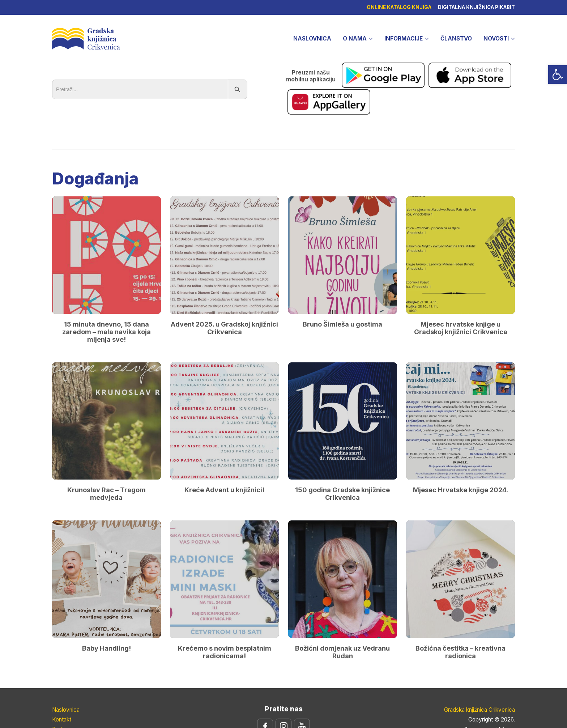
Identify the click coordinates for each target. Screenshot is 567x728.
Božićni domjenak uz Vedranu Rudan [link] (342, 618)
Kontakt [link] (62, 686)
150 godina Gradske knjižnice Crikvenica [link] (342, 460)
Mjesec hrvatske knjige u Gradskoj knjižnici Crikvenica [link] (461, 294)
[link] (558, 74)
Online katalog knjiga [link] (398, 7)
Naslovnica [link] (312, 39)
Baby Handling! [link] (106, 614)
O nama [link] (355, 39)
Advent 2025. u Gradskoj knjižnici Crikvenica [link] (224, 294)
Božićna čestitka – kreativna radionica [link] (461, 618)
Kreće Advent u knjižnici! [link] (224, 456)
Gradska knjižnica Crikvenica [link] (86, 38)
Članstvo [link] (456, 39)
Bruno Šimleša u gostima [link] (342, 290)
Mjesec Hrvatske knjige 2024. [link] (461, 456)
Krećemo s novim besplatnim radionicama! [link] (225, 618)
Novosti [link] (496, 39)
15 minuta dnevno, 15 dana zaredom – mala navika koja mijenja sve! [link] (106, 297)
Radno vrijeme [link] (70, 695)
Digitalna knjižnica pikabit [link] (476, 7)
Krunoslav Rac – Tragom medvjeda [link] (106, 460)
